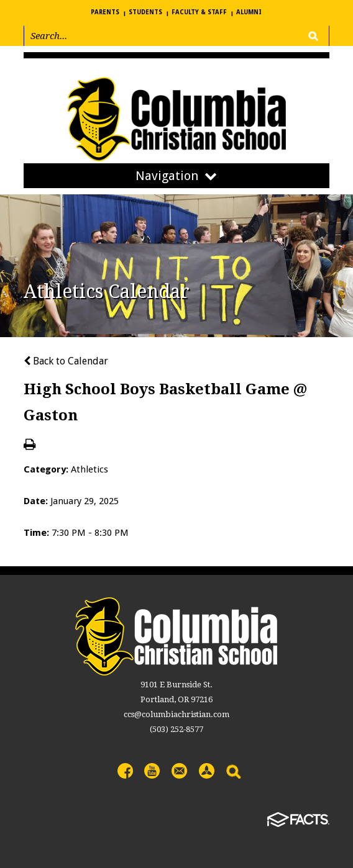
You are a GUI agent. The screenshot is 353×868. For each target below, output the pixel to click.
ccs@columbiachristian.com (176, 714)
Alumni (249, 12)
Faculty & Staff (199, 12)
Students (145, 12)
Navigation (176, 176)
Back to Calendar (66, 361)
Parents (105, 12)
